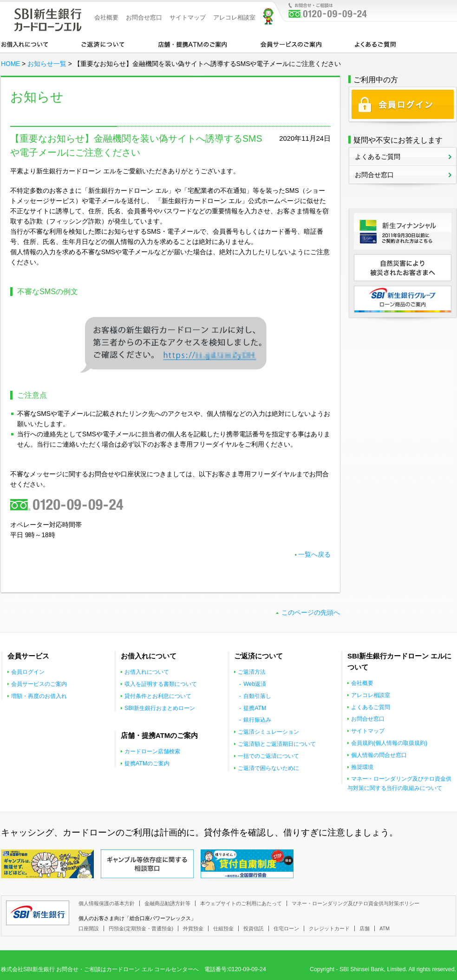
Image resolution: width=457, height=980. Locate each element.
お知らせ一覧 (47, 64)
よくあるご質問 (375, 44)
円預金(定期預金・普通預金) (141, 928)
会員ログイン (28, 672)
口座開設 (89, 928)
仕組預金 (223, 928)
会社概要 (106, 17)
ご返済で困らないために (268, 768)
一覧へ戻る (314, 555)
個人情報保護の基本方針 (107, 903)
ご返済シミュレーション (268, 732)
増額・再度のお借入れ (39, 696)
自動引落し (257, 696)
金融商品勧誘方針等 (167, 903)
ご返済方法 (252, 672)
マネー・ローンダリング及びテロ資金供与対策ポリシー (356, 903)
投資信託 (254, 928)
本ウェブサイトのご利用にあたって (241, 903)
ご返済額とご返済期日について (277, 744)
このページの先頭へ (311, 613)
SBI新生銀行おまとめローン (160, 708)
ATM (385, 928)
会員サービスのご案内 (291, 44)
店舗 (365, 928)
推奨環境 (362, 767)
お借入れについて (25, 44)
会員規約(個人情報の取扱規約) (389, 743)
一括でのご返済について (268, 756)
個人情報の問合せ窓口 (379, 755)
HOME (10, 64)
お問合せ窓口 (144, 17)
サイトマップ (188, 17)
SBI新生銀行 (38, 913)
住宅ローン (286, 928)
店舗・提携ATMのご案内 (193, 44)
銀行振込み (257, 720)
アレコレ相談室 (234, 17)
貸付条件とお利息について (158, 696)
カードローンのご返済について (103, 44)
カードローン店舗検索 (152, 751)
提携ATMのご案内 (147, 763)
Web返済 (255, 684)
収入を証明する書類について (161, 684)
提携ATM (255, 708)
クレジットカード (329, 928)
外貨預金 (193, 928)
